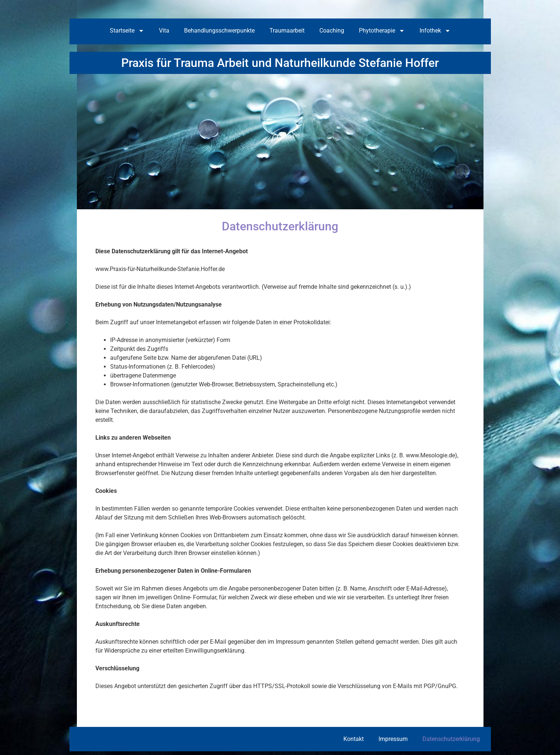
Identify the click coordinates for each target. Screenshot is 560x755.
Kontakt (354, 739)
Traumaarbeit (287, 31)
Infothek (435, 31)
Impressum (393, 739)
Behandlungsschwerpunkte (219, 31)
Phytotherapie (382, 31)
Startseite (127, 31)
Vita (164, 31)
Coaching (332, 31)
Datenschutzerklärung (451, 739)
